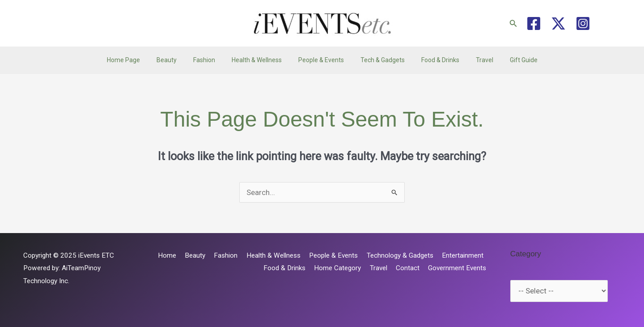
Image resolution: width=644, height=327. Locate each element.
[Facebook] (534, 23)
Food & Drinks (432, 60)
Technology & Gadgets (403, 255)
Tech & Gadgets (379, 60)
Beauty (179, 60)
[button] (513, 23)
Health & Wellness (261, 60)
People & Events (321, 60)
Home (179, 255)
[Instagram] (583, 23)
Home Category (345, 268)
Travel (472, 60)
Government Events (459, 268)
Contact (411, 268)
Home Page (140, 60)
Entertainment (464, 255)
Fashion (212, 60)
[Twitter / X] (558, 23)
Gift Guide (508, 60)
